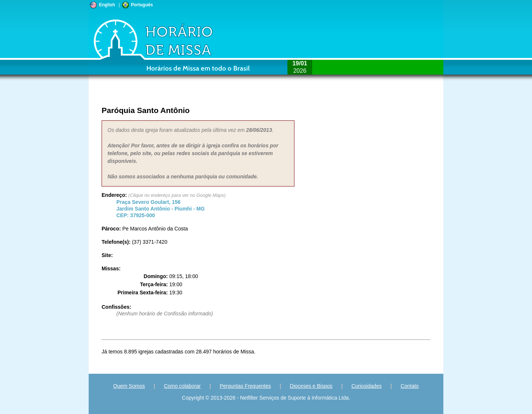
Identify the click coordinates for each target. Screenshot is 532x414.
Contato (410, 386)
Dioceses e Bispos (311, 386)
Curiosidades (366, 386)
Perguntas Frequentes (245, 386)
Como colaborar (183, 386)
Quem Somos (129, 386)
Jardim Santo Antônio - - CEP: (161, 209)
